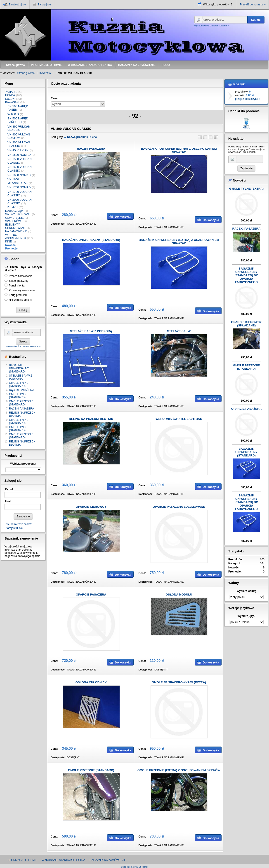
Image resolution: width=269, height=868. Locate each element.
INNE (8, 242)
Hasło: (9, 501)
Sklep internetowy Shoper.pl (135, 867)
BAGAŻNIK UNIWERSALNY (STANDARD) (19, 368)
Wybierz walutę (246, 591)
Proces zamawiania (21, 276)
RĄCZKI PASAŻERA (21, 390)
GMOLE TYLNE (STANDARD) (19, 384)
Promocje (11, 249)
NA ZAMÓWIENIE (16, 231)
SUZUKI (10, 99)
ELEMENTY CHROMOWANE (15, 226)
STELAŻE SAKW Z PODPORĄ (21, 377)
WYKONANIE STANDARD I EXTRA (64, 860)
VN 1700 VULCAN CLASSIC (20, 194)
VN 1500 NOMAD (19, 155)
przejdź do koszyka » (248, 99)
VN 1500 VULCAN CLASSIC (20, 161)
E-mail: (9, 489)
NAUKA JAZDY (14, 211)
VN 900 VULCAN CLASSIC (19, 144)
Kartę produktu (18, 295)
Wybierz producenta (23, 464)
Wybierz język (246, 616)
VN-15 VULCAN (18, 150)
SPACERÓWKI (14, 221)
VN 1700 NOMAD (19, 187)
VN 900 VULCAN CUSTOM (19, 136)
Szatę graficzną (18, 281)
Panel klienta (17, 286)
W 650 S (13, 114)
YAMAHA (11, 92)
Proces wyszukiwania (22, 290)
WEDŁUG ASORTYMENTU (16, 237)
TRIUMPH (11, 207)
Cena (93, 137)
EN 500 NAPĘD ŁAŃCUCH (18, 120)
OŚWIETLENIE (14, 218)
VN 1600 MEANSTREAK (18, 181)
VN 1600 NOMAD (19, 175)
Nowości (11, 245)
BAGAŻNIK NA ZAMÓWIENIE (108, 860)
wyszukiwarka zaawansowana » (212, 26)
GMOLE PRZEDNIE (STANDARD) (21, 403)
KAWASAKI (12, 102)
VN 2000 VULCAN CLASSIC (20, 201)
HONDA (10, 95)
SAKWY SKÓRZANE (18, 214)
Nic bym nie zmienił (20, 300)
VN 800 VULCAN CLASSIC (19, 128)
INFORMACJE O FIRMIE (22, 860)
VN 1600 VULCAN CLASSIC (20, 169)
